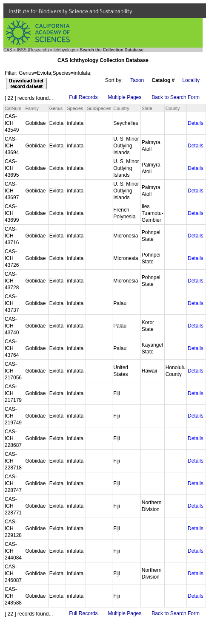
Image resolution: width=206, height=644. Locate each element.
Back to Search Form (176, 97)
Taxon (137, 80)
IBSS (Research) (33, 50)
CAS (8, 50)
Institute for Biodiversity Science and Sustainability (70, 11)
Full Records (83, 97)
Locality (191, 80)
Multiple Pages (125, 97)
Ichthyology (64, 50)
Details (196, 123)
